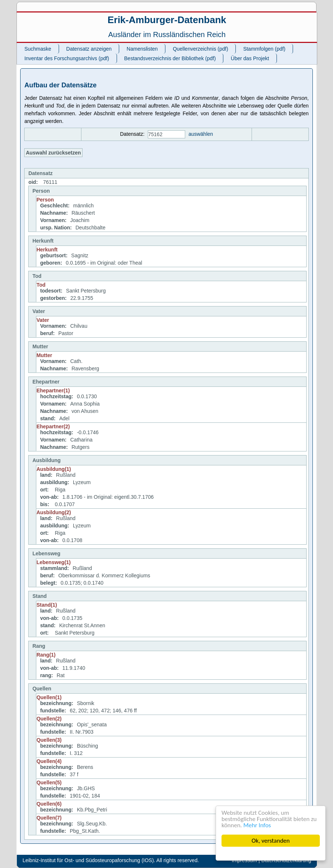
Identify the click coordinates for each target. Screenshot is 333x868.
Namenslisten (142, 49)
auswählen (201, 134)
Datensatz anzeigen (89, 49)
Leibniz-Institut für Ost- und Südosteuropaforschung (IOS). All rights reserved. (111, 860)
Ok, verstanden (271, 841)
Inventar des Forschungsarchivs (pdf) (67, 58)
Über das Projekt (250, 58)
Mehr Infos (257, 825)
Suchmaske (38, 49)
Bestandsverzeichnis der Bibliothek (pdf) (170, 58)
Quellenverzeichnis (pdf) (200, 49)
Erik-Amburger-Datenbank (167, 20)
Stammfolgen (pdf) (264, 49)
